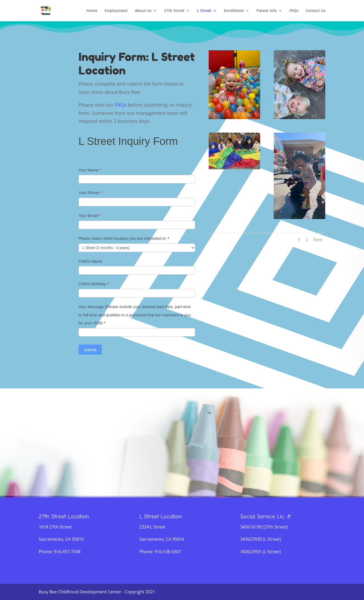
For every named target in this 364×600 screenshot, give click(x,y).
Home (92, 11)
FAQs (294, 11)
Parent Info (267, 11)
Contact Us (316, 11)
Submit (90, 350)
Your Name (90, 170)
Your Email (89, 215)
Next (318, 240)
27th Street (174, 11)
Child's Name (90, 261)
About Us (143, 11)
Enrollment (234, 11)
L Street (204, 11)
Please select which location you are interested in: (124, 238)
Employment (116, 11)
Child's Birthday (94, 284)
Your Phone (90, 193)
